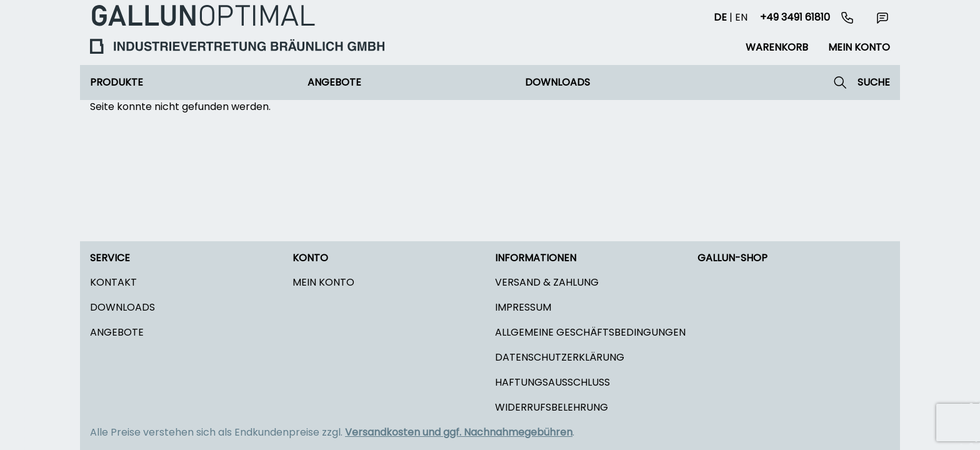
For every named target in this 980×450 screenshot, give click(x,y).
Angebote (334, 82)
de (720, 17)
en (741, 17)
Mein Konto (323, 282)
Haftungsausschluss (552, 382)
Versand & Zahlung (547, 282)
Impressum (523, 307)
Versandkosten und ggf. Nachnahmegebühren (459, 432)
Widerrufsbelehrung (552, 407)
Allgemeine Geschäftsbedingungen (590, 332)
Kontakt (113, 282)
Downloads (557, 82)
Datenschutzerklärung (560, 357)
